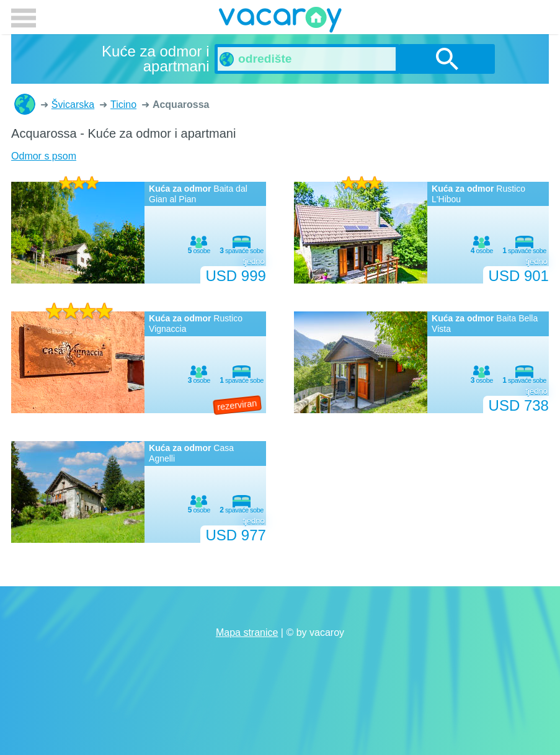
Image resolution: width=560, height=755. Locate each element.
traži (447, 59)
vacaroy (280, 22)
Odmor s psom (44, 156)
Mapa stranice (247, 632)
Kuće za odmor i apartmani (25, 104)
